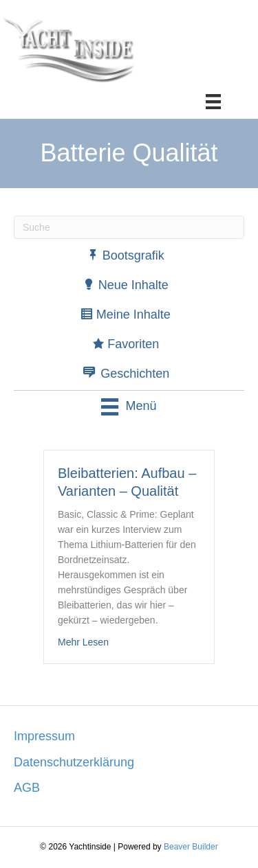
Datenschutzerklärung (74, 762)
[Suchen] (129, 227)
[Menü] (213, 102)
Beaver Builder (191, 847)
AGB (27, 788)
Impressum (44, 736)
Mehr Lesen (83, 641)
